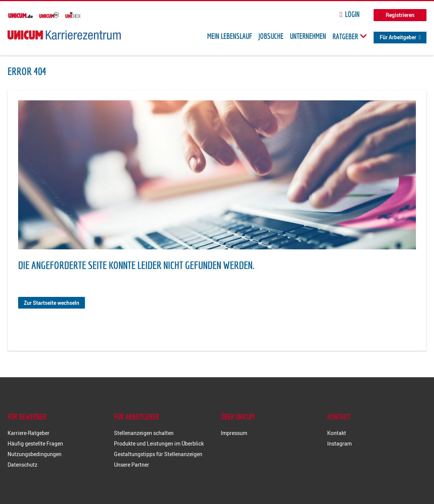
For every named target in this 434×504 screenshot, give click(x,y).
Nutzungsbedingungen (35, 454)
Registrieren (400, 15)
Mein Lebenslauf (230, 36)
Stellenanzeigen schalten (144, 433)
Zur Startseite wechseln (52, 303)
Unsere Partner (132, 465)
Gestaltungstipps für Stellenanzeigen (158, 454)
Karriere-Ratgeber (28, 433)
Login (352, 14)
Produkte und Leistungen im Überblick (159, 443)
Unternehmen (308, 36)
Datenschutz (22, 465)
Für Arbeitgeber (398, 37)
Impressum (234, 433)
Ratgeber (350, 36)
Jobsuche (271, 36)
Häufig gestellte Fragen (35, 443)
